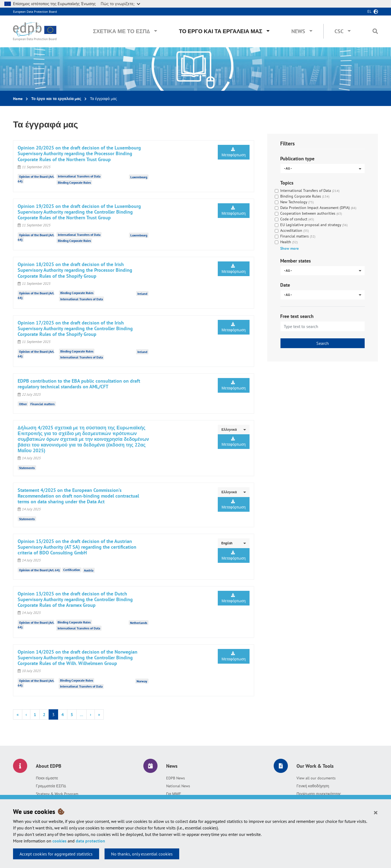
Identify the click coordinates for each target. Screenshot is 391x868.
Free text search (297, 316)
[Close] (376, 812)
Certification (72, 570)
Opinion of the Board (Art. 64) (39, 570)
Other (23, 404)
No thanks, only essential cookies (142, 854)
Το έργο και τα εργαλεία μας (221, 31)
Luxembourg (139, 177)
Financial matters (42, 404)
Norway (142, 681)
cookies (59, 841)
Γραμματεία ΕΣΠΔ (51, 786)
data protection (90, 841)
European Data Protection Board (35, 12)
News (298, 31)
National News (178, 786)
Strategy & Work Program (57, 794)
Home (18, 99)
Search (323, 343)
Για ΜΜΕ (174, 794)
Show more (289, 248)
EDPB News (176, 778)
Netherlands (139, 623)
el (369, 11)
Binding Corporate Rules (74, 182)
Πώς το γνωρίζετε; (120, 4)
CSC (339, 31)
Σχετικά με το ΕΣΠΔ (121, 31)
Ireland (142, 293)
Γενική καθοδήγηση (313, 786)
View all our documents (316, 778)
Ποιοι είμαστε (47, 778)
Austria (89, 570)
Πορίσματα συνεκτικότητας (319, 794)
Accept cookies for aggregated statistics (56, 854)
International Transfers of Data (79, 176)
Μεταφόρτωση (234, 152)
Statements (27, 468)
